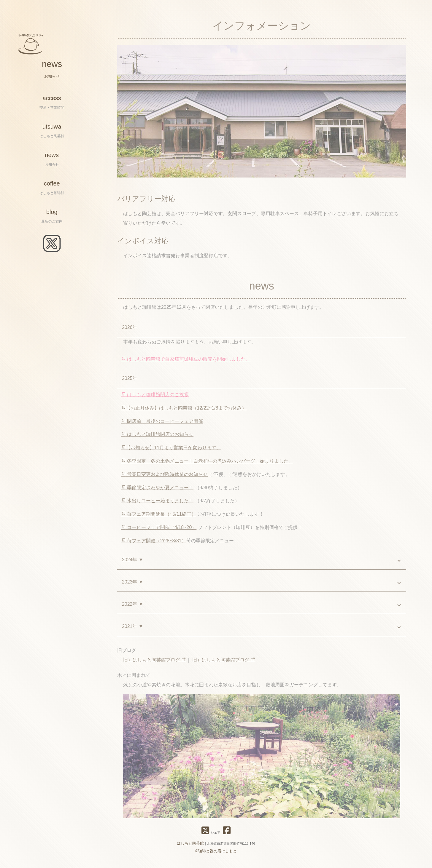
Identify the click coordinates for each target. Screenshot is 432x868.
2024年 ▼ (133, 563)
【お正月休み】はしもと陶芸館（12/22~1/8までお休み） (184, 411)
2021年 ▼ (133, 630)
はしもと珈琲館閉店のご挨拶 (155, 398)
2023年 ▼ (133, 585)
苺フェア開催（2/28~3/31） (154, 544)
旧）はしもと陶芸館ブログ (155, 663)
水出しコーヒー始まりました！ (157, 504)
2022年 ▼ (133, 607)
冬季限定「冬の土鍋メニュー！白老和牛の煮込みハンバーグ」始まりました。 (207, 464)
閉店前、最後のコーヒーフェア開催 (162, 424)
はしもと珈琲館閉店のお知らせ (157, 438)
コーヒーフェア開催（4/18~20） (159, 530)
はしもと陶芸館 (190, 843)
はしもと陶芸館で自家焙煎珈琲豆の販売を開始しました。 (186, 362)
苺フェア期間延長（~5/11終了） (159, 517)
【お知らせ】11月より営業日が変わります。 (171, 451)
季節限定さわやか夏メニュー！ (157, 491)
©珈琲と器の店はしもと (216, 851)
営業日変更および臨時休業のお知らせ (164, 477)
